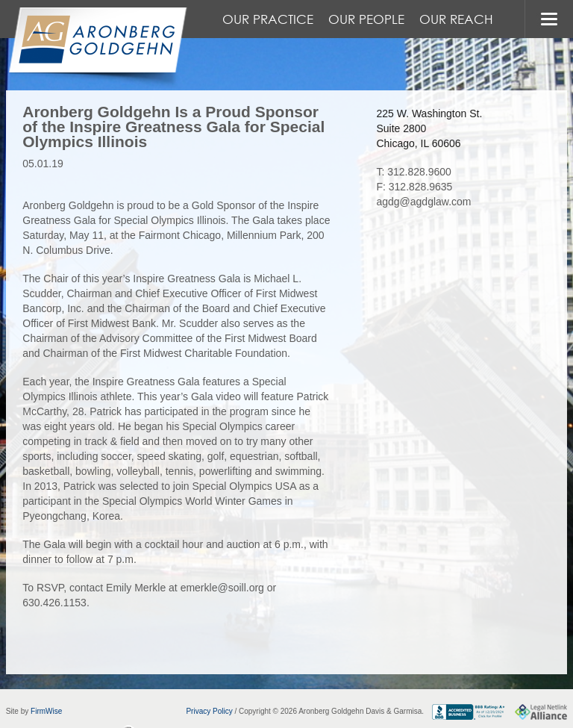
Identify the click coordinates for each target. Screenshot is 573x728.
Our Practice (268, 19)
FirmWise (46, 711)
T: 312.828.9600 (413, 172)
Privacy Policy (209, 711)
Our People (366, 19)
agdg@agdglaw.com (423, 202)
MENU (549, 19)
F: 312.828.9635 (414, 187)
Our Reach (456, 19)
